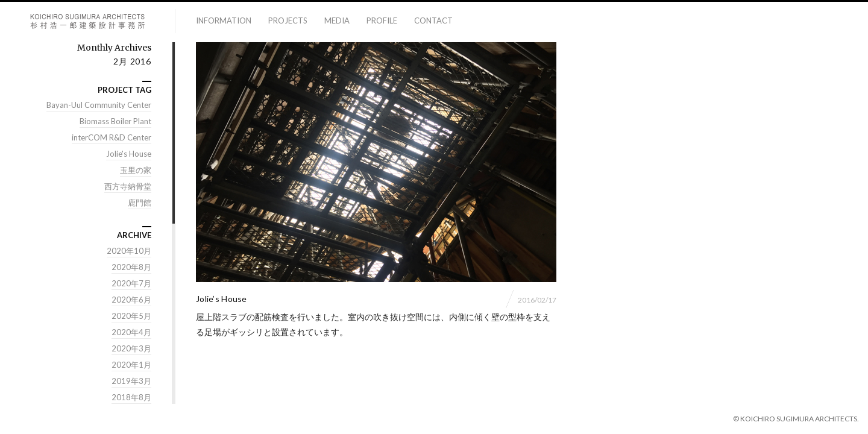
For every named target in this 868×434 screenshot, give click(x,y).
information (224, 20)
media (337, 20)
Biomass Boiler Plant (115, 122)
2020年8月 (131, 268)
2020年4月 (131, 333)
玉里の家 (136, 171)
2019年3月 (131, 382)
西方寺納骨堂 (128, 187)
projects (288, 20)
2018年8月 (131, 398)
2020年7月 (131, 284)
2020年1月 (131, 365)
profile (382, 20)
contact (433, 20)
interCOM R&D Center (112, 138)
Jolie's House (129, 154)
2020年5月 (131, 316)
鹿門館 (140, 203)
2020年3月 (131, 349)
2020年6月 (131, 300)
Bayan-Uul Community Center (99, 105)
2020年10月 (129, 251)
